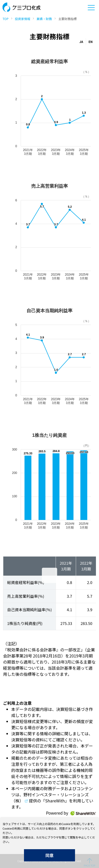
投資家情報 (22, 19)
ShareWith (83, 813)
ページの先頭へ (89, 862)
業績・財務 (44, 19)
